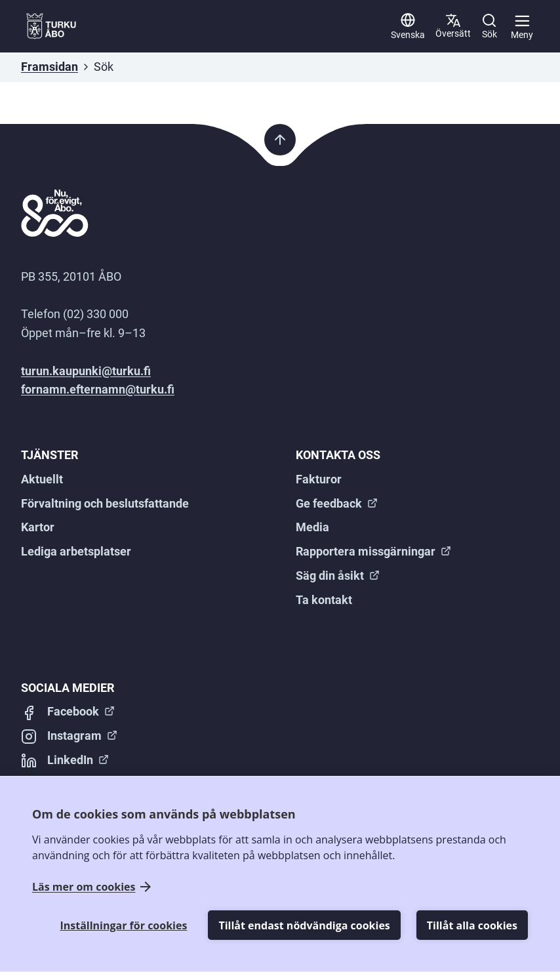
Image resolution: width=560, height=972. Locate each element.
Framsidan (50, 67)
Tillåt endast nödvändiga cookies (304, 925)
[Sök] (489, 26)
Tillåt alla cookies (472, 925)
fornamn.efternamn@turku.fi (98, 389)
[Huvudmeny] (522, 26)
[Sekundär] (453, 26)
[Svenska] (408, 26)
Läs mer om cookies (84, 887)
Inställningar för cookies (123, 925)
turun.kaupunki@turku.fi (86, 371)
